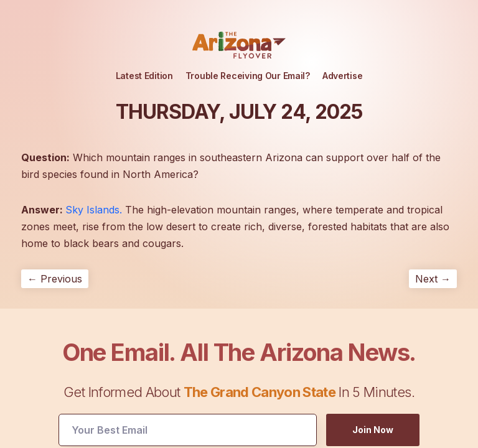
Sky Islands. (94, 210)
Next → (433, 279)
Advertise (342, 76)
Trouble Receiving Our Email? (248, 76)
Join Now (373, 430)
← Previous (55, 279)
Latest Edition (144, 76)
